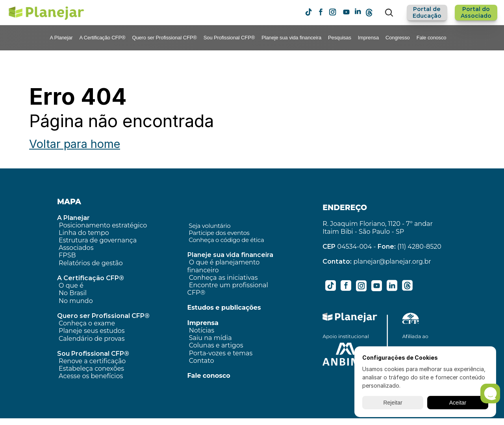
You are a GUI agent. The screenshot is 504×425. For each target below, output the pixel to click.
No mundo (76, 301)
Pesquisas (340, 38)
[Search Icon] (389, 13)
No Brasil (73, 293)
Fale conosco (432, 38)
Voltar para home (75, 144)
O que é (71, 285)
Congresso (398, 38)
